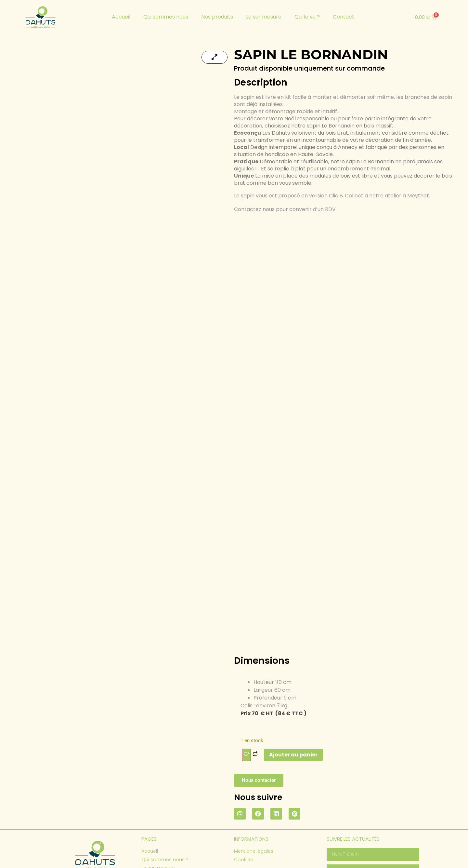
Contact (344, 17)
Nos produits (217, 17)
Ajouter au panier (293, 697)
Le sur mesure (264, 17)
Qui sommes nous (166, 17)
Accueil (121, 17)
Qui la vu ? (307, 17)
